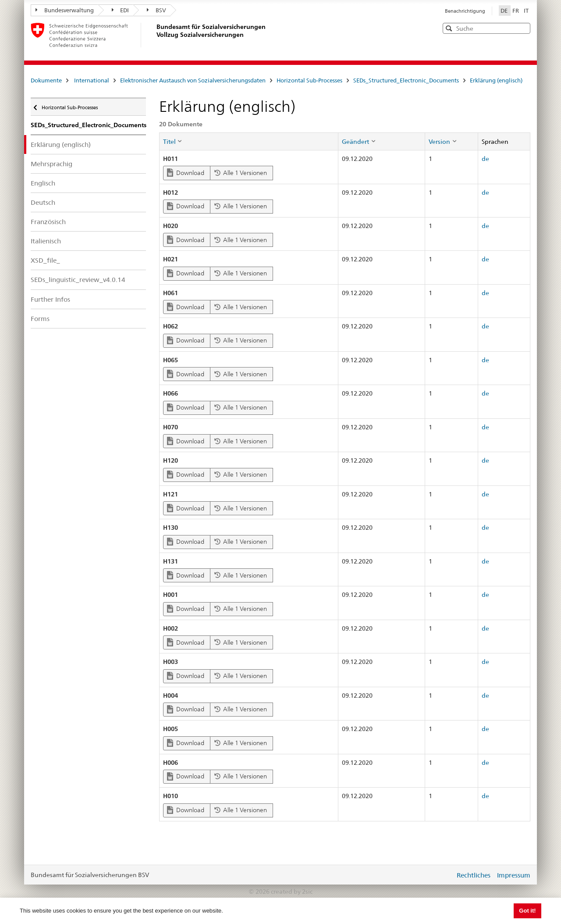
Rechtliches (474, 875)
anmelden (442, 875)
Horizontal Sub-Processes (309, 80)
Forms (40, 319)
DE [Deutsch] (505, 11)
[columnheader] (249, 141)
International (92, 80)
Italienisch (46, 241)
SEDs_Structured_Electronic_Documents (406, 80)
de (485, 159)
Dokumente (46, 80)
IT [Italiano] (526, 11)
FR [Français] (516, 11)
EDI (121, 10)
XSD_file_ (45, 260)
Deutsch (43, 202)
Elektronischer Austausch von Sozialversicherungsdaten (193, 80)
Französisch (48, 222)
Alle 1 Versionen (241, 173)
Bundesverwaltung (65, 10)
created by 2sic (292, 892)
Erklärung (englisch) (496, 80)
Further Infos (50, 299)
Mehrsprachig (51, 164)
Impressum (514, 875)
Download (186, 173)
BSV (156, 10)
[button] (523, 28)
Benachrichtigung (465, 11)
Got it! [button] (527, 911)
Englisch (43, 183)
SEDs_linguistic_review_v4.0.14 (78, 280)
